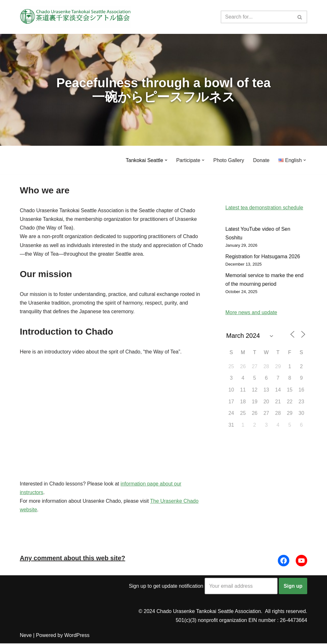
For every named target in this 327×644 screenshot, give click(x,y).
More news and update (251, 313)
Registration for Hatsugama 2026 (263, 257)
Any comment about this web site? (72, 559)
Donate (261, 160)
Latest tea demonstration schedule (265, 208)
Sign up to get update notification (203, 587)
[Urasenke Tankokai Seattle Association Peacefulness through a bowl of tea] (76, 17)
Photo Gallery (228, 160)
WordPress (77, 636)
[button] (166, 160)
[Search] (257, 17)
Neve (26, 636)
